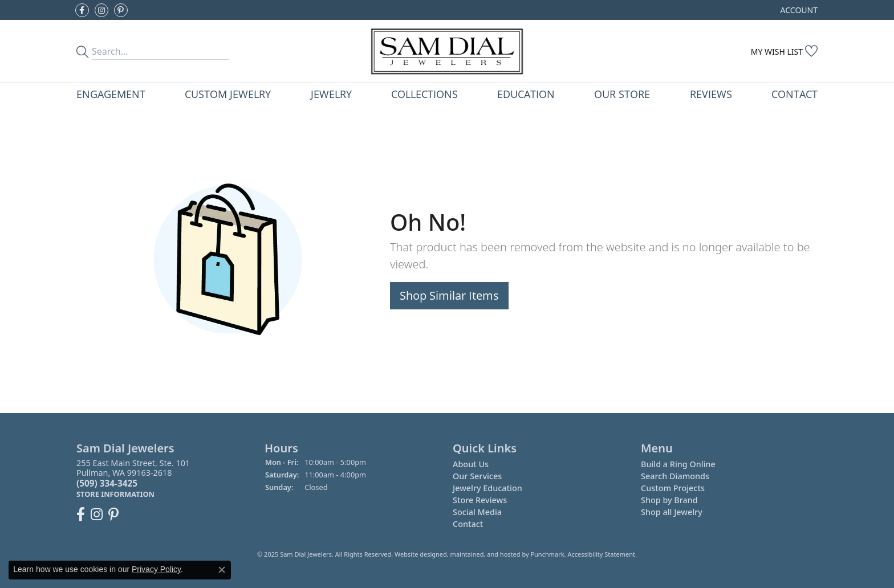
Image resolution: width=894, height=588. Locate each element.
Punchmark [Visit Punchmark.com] (547, 554)
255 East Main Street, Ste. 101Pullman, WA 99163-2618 (133, 478)
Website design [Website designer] (417, 554)
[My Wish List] (784, 52)
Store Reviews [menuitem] (480, 500)
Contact (795, 94)
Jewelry (331, 94)
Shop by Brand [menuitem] (669, 500)
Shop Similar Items (449, 295)
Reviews (711, 94)
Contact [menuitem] (468, 524)
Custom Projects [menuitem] (673, 488)
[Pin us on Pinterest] (121, 10)
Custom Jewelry (228, 94)
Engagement (111, 94)
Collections (424, 94)
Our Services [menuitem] (477, 476)
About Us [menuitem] (471, 464)
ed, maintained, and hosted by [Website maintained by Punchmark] (485, 554)
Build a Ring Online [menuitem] (678, 464)
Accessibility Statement (601, 554)
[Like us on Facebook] (82, 10)
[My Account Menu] (799, 10)
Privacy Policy (156, 569)
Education (526, 94)
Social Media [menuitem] (477, 512)
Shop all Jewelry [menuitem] (672, 512)
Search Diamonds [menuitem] (675, 476)
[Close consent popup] (222, 570)
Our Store (622, 94)
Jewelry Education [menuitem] (487, 488)
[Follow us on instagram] (101, 10)
